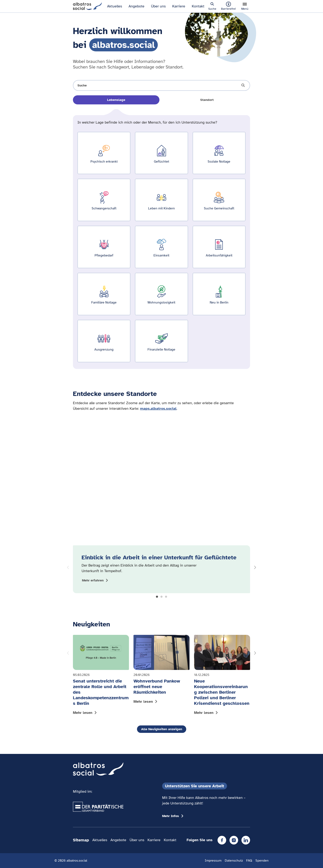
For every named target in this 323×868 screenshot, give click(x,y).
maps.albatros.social (158, 409)
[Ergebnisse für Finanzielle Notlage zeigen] (161, 341)
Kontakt (198, 6)
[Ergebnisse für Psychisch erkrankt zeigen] (104, 153)
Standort (207, 100)
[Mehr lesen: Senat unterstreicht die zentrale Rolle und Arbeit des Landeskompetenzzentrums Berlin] (101, 676)
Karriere (179, 6)
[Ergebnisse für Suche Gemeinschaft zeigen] (219, 200)
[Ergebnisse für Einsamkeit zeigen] (161, 247)
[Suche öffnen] (161, 85)
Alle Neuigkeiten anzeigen (162, 729)
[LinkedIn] (246, 840)
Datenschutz (234, 861)
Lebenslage (116, 100)
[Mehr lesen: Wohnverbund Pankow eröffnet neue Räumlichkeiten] (161, 670)
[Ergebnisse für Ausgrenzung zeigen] (104, 341)
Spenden (262, 861)
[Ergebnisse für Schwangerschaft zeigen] (104, 200)
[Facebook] (222, 840)
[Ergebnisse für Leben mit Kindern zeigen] (161, 200)
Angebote (136, 6)
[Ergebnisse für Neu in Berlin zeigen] (219, 294)
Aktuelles (115, 6)
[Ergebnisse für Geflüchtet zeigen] (161, 153)
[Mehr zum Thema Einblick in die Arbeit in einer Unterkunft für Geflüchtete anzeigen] (96, 580)
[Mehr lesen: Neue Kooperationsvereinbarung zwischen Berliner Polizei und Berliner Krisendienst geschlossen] (222, 676)
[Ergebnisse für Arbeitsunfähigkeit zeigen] (219, 247)
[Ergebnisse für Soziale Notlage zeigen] (219, 153)
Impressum (213, 861)
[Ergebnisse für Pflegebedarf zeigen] (104, 247)
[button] (157, 597)
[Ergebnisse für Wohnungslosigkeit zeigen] (161, 294)
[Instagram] (234, 840)
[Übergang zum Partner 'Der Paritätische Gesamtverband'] (98, 807)
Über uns (158, 6)
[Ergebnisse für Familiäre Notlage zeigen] (104, 294)
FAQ (249, 861)
